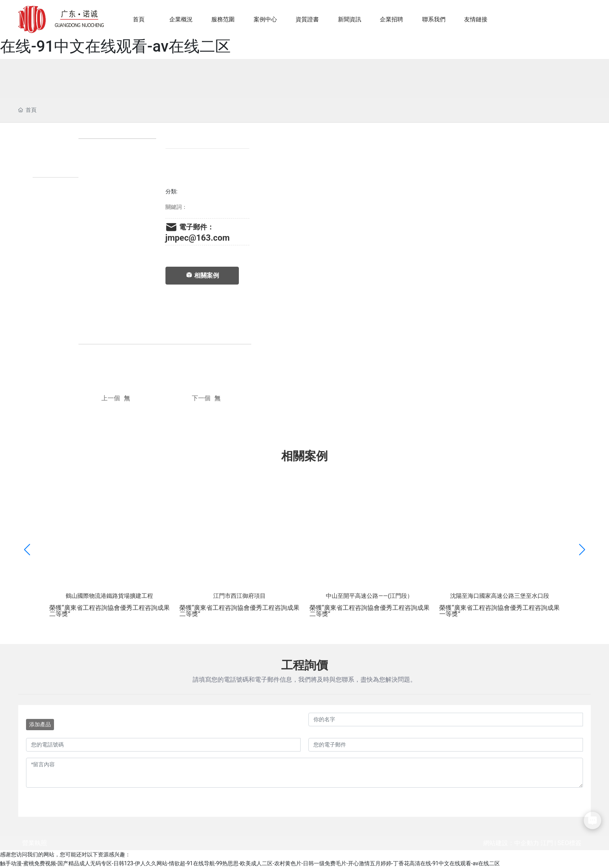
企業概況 (181, 19)
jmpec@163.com (198, 238)
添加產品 (40, 724)
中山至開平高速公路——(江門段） (369, 596)
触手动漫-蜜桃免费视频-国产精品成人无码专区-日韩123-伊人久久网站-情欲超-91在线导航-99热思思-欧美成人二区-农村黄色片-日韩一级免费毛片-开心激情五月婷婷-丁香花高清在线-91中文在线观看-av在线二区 (250, 863)
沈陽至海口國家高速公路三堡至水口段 (500, 596)
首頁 (139, 19)
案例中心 (265, 19)
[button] (582, 550)
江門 (547, 843)
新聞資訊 (350, 19)
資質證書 (307, 19)
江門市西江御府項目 (239, 596)
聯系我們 (434, 19)
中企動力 (527, 843)
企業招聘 (391, 19)
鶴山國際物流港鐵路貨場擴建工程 (109, 596)
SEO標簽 (569, 843)
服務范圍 (223, 19)
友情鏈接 (476, 19)
